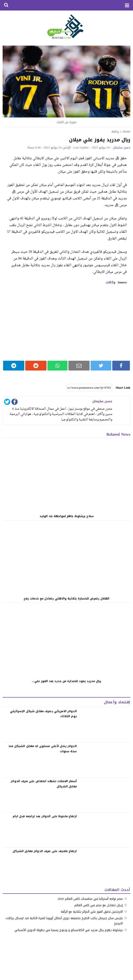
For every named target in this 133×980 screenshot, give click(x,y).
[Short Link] (89, 388)
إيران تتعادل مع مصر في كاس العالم (99, 905)
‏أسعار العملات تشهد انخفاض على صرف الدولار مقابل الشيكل (44, 784)
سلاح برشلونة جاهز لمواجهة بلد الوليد (67, 516)
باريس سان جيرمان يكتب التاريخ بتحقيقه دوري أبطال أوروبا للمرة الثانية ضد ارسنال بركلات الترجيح (64, 921)
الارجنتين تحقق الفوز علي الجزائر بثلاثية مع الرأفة (92, 912)
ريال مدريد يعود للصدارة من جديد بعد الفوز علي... (67, 681)
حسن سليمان (122, 147)
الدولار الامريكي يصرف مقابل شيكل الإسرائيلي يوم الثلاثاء (43, 714)
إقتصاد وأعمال (117, 702)
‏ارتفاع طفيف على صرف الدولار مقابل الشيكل (45, 851)
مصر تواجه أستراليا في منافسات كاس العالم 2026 (90, 899)
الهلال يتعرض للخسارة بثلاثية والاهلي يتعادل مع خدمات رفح (66, 599)
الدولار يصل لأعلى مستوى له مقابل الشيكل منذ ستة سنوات (43, 749)
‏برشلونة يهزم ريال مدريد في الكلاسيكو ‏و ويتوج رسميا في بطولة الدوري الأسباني (69, 930)
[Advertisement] (66, 323)
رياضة (115, 131)
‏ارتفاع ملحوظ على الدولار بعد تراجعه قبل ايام (45, 816)
